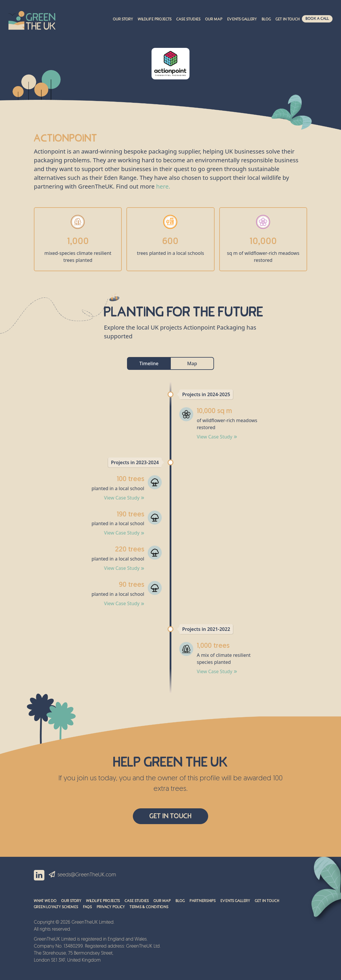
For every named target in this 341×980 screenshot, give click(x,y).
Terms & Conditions (149, 907)
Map (192, 363)
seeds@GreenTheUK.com (87, 875)
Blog (266, 19)
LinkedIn (39, 875)
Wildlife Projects (155, 19)
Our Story (123, 19)
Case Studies (188, 19)
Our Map (214, 19)
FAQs (87, 907)
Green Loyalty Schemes (56, 907)
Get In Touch (170, 816)
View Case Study (217, 437)
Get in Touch (267, 901)
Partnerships (203, 901)
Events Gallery (242, 19)
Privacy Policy (111, 907)
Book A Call (317, 19)
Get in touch (288, 19)
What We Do (45, 901)
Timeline (149, 363)
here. (163, 186)
